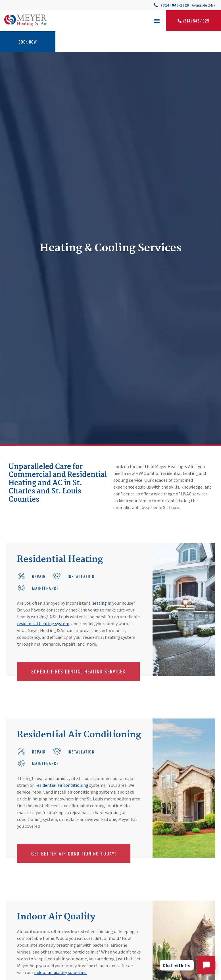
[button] (157, 20)
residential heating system (43, 623)
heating (99, 603)
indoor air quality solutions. (61, 972)
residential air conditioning (62, 785)
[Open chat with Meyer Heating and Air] (206, 965)
